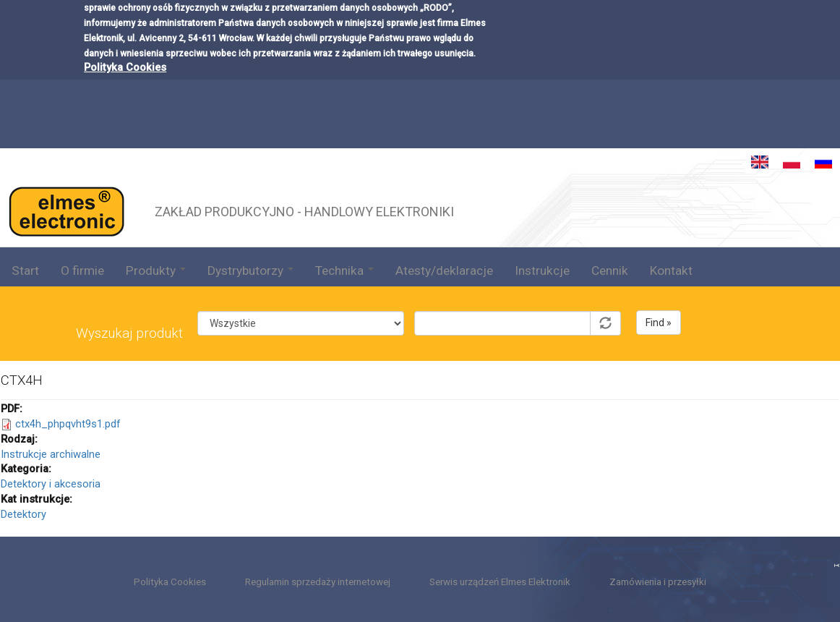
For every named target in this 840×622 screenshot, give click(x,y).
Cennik (610, 270)
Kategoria (300, 300)
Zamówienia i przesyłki (658, 582)
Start (25, 270)
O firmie (82, 270)
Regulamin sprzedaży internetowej (318, 582)
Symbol (517, 300)
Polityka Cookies (125, 41)
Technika (344, 270)
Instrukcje (542, 270)
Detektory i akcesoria (51, 484)
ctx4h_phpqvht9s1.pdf (68, 424)
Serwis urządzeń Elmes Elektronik (500, 582)
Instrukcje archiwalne (51, 454)
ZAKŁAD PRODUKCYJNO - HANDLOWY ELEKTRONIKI (304, 210)
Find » (659, 323)
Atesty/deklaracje (444, 270)
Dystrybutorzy (250, 270)
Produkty (156, 270)
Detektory (23, 514)
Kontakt (671, 270)
